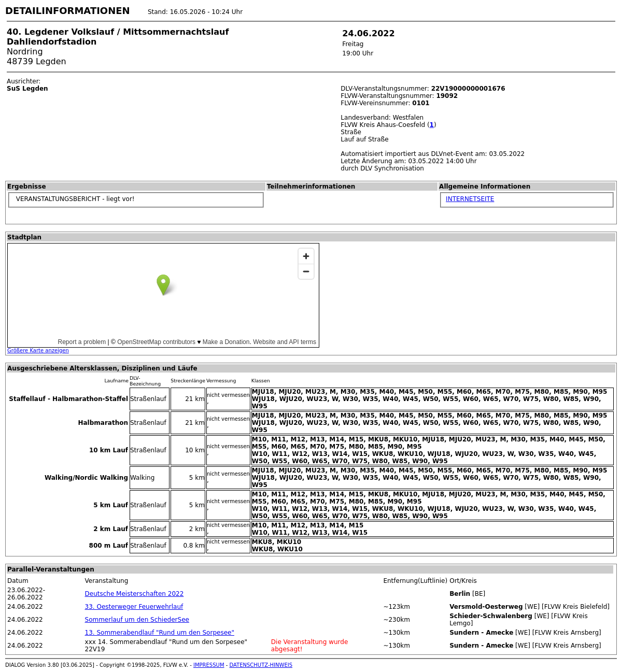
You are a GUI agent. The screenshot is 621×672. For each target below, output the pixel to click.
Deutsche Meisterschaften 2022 (135, 594)
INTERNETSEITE (470, 199)
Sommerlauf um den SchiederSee (137, 620)
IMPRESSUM (209, 665)
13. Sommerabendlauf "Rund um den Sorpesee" (160, 633)
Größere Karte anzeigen (38, 351)
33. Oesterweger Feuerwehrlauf (134, 607)
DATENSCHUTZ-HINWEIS (261, 665)
